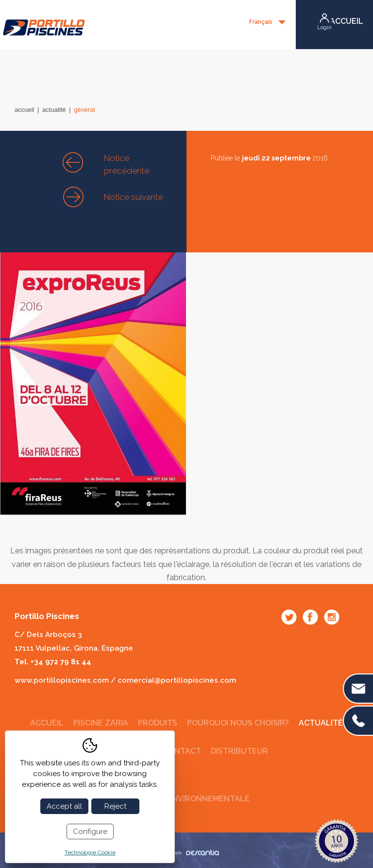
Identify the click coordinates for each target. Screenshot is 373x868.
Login (324, 27)
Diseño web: (186, 853)
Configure (90, 832)
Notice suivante (133, 197)
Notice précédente (127, 164)
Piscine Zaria (101, 723)
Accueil (24, 110)
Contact (182, 751)
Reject (115, 806)
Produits (158, 723)
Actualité (54, 110)
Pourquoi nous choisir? (238, 723)
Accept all (64, 806)
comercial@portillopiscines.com (177, 680)
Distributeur (239, 751)
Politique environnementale (187, 799)
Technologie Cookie (90, 852)
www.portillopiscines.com (62, 680)
